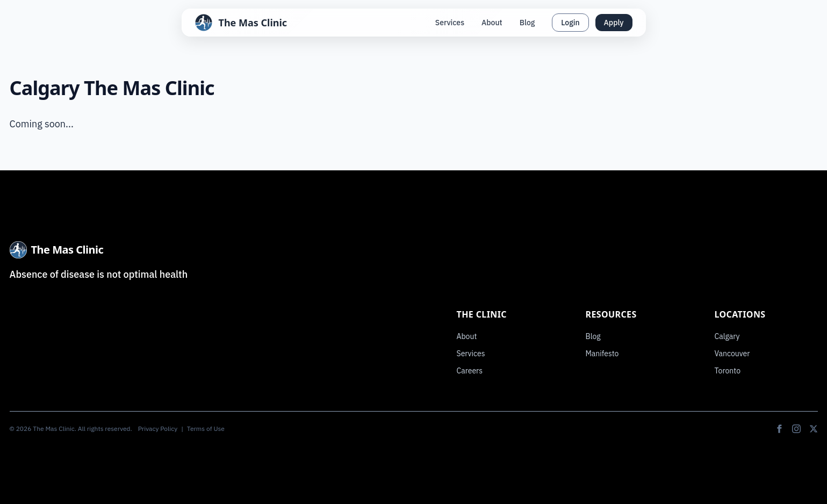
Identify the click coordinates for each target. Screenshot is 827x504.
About (492, 23)
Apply (614, 23)
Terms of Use (206, 429)
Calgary (727, 336)
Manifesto (602, 354)
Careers (470, 371)
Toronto (728, 371)
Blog (527, 23)
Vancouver (732, 354)
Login (570, 23)
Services (450, 23)
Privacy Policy (158, 429)
